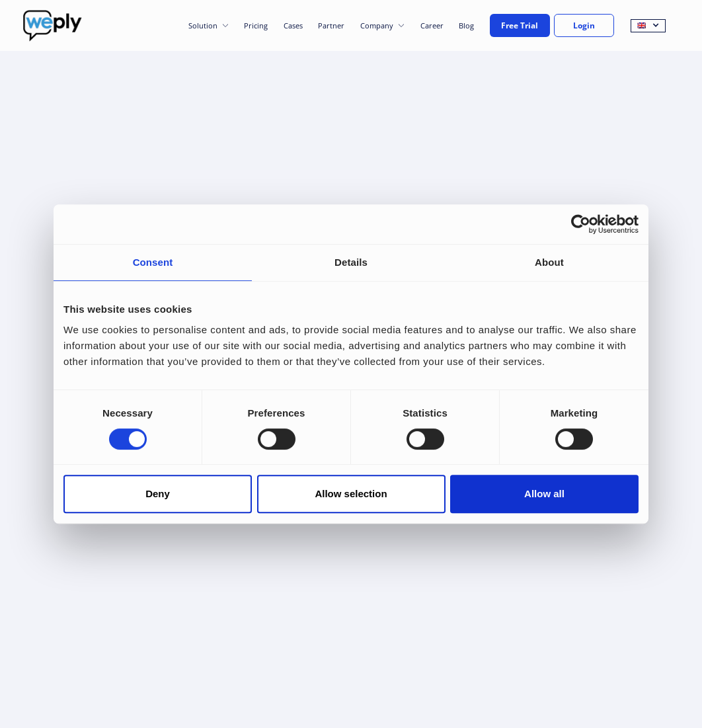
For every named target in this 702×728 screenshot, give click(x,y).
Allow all (544, 494)
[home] (53, 26)
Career (432, 25)
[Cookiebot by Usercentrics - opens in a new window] (581, 224)
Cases (293, 25)
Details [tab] (351, 262)
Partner (331, 25)
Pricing (256, 25)
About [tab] (549, 262)
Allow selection (351, 494)
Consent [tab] (153, 262)
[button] (209, 26)
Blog (466, 25)
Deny (158, 494)
